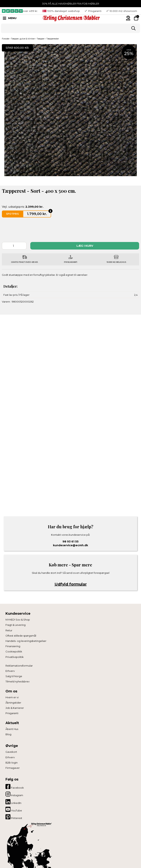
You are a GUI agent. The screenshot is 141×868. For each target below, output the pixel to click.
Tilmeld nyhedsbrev (18, 681)
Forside (5, 39)
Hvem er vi (12, 697)
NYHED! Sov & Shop (18, 620)
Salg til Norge (14, 676)
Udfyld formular (71, 584)
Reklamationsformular (19, 666)
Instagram (14, 794)
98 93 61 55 (70, 542)
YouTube (14, 809)
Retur (9, 630)
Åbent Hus (12, 729)
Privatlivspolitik (15, 657)
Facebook (15, 787)
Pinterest (14, 817)
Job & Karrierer (15, 708)
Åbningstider (13, 703)
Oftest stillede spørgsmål (21, 636)
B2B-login (12, 763)
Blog (8, 734)
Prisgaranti (12, 713)
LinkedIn (13, 802)
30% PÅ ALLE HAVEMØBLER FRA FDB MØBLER (71, 4)
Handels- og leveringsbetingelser (26, 641)
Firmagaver (13, 768)
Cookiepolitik (14, 651)
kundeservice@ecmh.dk (70, 545)
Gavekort (11, 752)
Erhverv (10, 671)
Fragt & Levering (16, 625)
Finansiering (13, 646)
